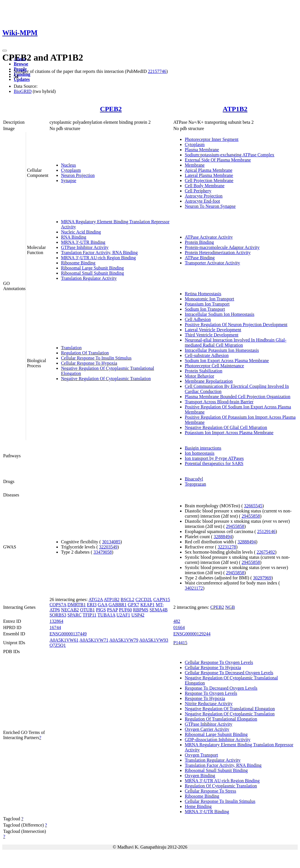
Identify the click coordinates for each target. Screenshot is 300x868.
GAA (102, 605)
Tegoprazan (195, 484)
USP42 (138, 615)
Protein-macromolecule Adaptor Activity (222, 247)
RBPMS (141, 610)
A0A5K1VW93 (154, 640)
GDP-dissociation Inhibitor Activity (217, 740)
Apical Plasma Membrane (208, 170)
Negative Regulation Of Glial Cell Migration (226, 427)
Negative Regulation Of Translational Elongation (230, 709)
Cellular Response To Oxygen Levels (219, 662)
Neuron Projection (78, 175)
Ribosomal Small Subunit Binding (92, 273)
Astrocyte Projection (204, 196)
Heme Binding (198, 806)
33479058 (102, 552)
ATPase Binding (200, 258)
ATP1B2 (235, 109)
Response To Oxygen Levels (211, 693)
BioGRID (23, 91)
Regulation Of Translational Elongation (221, 719)
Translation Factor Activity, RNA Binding (99, 253)
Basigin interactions (203, 448)
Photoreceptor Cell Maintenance (214, 366)
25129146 (266, 531)
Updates (22, 79)
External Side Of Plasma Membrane (218, 160)
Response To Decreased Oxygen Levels (221, 688)
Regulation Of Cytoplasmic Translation (221, 786)
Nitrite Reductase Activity (209, 704)
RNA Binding (74, 237)
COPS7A (58, 605)
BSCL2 (127, 599)
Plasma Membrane (202, 150)
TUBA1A (106, 615)
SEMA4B (158, 610)
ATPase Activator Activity (209, 237)
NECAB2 (70, 610)
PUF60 (125, 610)
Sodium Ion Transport (205, 309)
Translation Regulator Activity (89, 278)
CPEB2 (111, 109)
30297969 (262, 578)
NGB (230, 607)
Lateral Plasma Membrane (209, 175)
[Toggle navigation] (5, 51)
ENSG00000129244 (192, 634)
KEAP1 (147, 605)
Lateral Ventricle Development (213, 330)
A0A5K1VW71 (94, 640)
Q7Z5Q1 (58, 645)
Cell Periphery (198, 191)
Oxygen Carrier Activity (207, 729)
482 (177, 621)
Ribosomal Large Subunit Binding (92, 268)
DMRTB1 (77, 605)
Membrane (195, 165)
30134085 (111, 542)
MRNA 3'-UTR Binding (83, 242)
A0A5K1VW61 (64, 640)
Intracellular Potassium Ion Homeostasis (222, 350)
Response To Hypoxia (205, 698)
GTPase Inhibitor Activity (85, 247)
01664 (179, 627)
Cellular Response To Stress (210, 791)
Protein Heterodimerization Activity (218, 253)
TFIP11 (90, 615)
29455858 (251, 516)
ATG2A (96, 599)
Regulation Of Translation (85, 353)
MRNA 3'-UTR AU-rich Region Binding (98, 258)
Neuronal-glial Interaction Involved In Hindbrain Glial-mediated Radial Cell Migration (235, 343)
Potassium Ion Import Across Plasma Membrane (229, 433)
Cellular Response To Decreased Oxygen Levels (229, 673)
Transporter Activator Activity (212, 263)
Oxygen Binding (200, 776)
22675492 (266, 552)
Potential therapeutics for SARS (214, 463)
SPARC (75, 615)
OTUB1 (88, 610)
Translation (71, 348)
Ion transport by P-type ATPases (214, 458)
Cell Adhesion (198, 319)
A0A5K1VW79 (124, 640)
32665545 (253, 506)
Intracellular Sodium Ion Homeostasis (219, 314)
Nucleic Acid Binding (81, 232)
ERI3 (92, 605)
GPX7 (133, 605)
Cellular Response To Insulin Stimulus (96, 358)
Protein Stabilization (203, 371)
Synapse (69, 180)
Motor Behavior (199, 376)
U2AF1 (123, 615)
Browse (21, 64)
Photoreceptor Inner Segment (212, 139)
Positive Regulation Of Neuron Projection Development (236, 325)
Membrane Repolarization (209, 381)
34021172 (194, 588)
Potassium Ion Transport (207, 304)
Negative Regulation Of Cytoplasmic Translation (106, 379)
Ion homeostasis (200, 453)
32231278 (227, 547)
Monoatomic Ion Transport (209, 299)
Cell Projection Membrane (209, 180)
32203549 (108, 547)
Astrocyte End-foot (202, 201)
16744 (55, 627)
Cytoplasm (71, 170)
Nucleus (68, 165)
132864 (56, 621)
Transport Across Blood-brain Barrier (219, 402)
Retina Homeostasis (203, 294)
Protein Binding (199, 242)
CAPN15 (162, 599)
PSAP (112, 610)
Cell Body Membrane (205, 186)
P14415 (180, 643)
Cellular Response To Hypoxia (89, 363)
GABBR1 (118, 605)
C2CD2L (144, 599)
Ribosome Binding (78, 263)
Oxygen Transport (201, 755)
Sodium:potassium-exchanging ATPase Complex (229, 155)
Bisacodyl (194, 479)
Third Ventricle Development (211, 335)
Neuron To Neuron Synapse (210, 206)
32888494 (223, 537)
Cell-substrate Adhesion (207, 355)
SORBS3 (58, 615)
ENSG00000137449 (68, 634)
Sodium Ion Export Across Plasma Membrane (227, 361)
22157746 (157, 71)
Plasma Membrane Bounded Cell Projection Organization (237, 397)
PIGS (101, 610)
